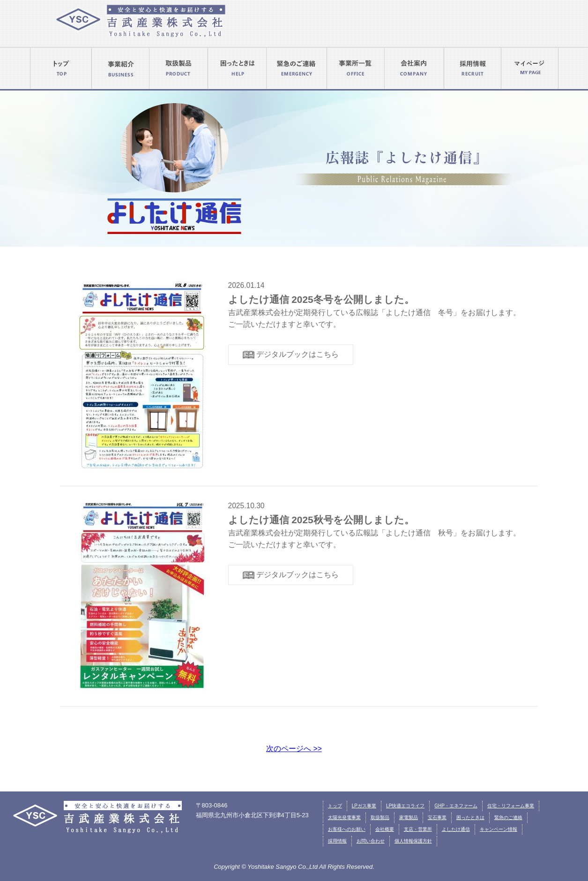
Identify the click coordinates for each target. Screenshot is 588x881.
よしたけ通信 (456, 829)
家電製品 (409, 817)
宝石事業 (437, 817)
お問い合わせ (371, 841)
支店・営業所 (418, 829)
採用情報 (337, 841)
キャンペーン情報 (499, 829)
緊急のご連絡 (508, 817)
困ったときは (470, 817)
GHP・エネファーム (456, 806)
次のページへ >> (294, 749)
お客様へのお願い (347, 829)
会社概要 (385, 829)
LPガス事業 (364, 806)
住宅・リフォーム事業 (511, 806)
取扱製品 (380, 817)
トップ (335, 806)
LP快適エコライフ (405, 806)
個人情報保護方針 (413, 841)
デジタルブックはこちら (291, 355)
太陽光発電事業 (344, 817)
